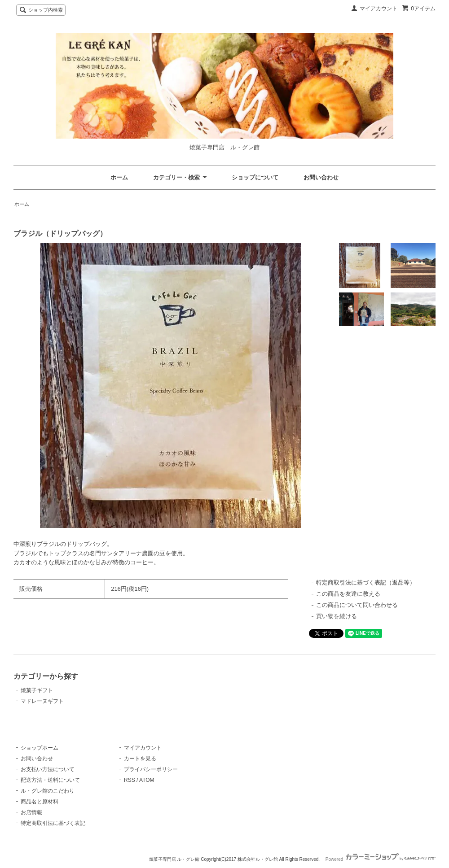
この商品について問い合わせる (357, 605)
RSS (130, 780)
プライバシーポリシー (151, 769)
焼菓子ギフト (37, 690)
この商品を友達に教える (348, 594)
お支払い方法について (48, 769)
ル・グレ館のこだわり (48, 791)
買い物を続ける (337, 616)
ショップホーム (40, 748)
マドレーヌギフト (42, 701)
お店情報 (31, 812)
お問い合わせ (321, 177)
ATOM (147, 780)
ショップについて (255, 177)
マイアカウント (379, 9)
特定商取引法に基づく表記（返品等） (366, 582)
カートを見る (140, 759)
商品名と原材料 (40, 802)
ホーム (119, 177)
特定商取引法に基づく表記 (53, 823)
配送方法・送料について (50, 780)
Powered (381, 859)
